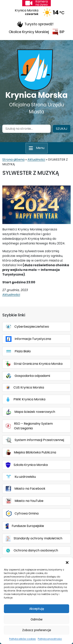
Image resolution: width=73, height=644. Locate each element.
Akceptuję (37, 609)
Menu (40, 148)
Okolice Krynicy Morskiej (29, 32)
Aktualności (36, 160)
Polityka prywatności (50, 639)
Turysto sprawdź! (35, 24)
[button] (67, 562)
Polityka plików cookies (22, 639)
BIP (58, 32)
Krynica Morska (36, 95)
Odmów (36, 619)
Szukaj (62, 129)
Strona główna (13, 160)
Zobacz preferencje (37, 630)
